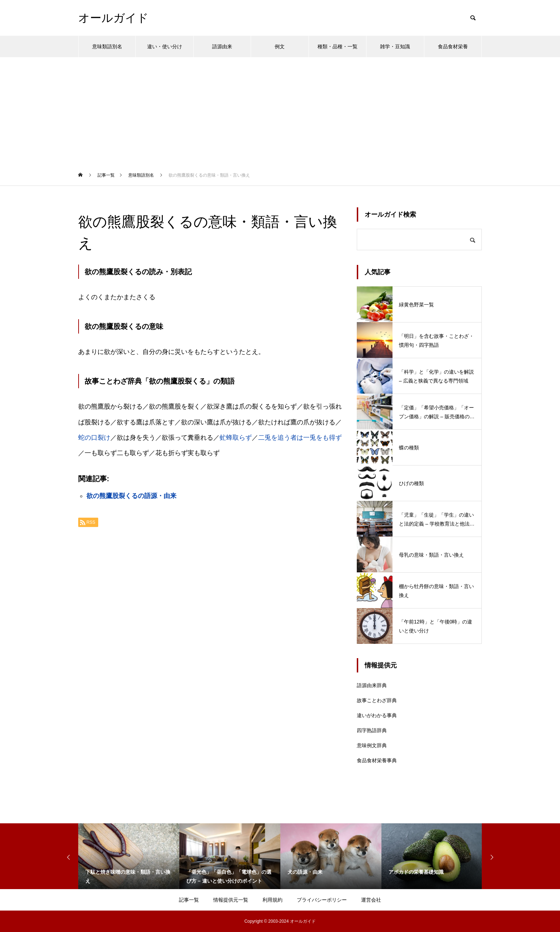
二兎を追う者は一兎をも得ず (300, 438)
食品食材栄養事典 (377, 760)
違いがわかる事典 (377, 715)
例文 (280, 46)
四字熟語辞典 (372, 730)
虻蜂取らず (236, 438)
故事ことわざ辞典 (377, 700)
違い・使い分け (165, 46)
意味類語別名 (107, 46)
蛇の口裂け (94, 438)
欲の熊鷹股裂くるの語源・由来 (131, 496)
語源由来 (222, 46)
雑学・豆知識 (395, 46)
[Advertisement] (280, 111)
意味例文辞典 (372, 745)
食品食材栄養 (453, 46)
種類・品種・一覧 (337, 46)
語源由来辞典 (372, 685)
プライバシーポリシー (322, 900)
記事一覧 (189, 900)
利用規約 (272, 900)
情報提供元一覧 (231, 900)
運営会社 (371, 900)
